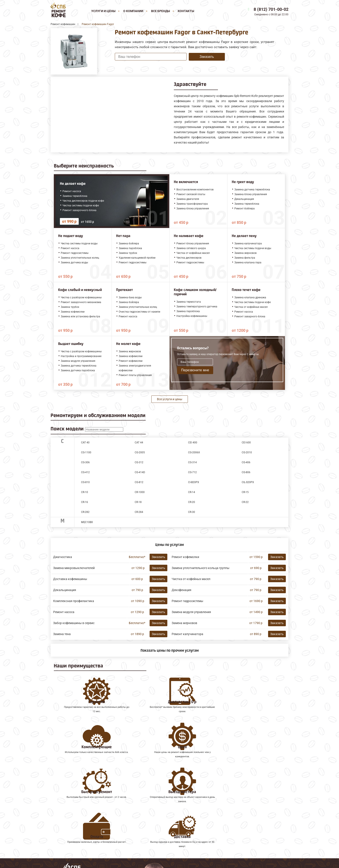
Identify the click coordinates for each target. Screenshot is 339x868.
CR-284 (139, 512)
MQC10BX (87, 522)
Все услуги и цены (170, 399)
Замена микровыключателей (74, 568)
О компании (133, 11)
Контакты (186, 11)
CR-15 (245, 492)
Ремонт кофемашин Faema (72, 826)
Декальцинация (65, 590)
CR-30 (192, 512)
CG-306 (85, 462)
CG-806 (246, 472)
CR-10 (85, 492)
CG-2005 (140, 452)
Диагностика (63, 557)
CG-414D (140, 472)
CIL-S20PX (248, 482)
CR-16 (85, 502)
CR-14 (192, 492)
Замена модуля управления (191, 612)
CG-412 (85, 472)
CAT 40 (85, 443)
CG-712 (192, 472)
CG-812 (139, 482)
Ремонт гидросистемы (187, 601)
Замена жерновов (184, 623)
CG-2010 (247, 452)
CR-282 (85, 512)
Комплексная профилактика (74, 601)
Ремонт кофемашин (67, 807)
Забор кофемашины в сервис (74, 623)
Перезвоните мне (195, 370)
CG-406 (246, 462)
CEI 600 (246, 443)
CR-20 (192, 502)
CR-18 (138, 502)
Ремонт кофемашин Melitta (73, 816)
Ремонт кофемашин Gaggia (73, 831)
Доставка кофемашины (70, 579)
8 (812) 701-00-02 (271, 9)
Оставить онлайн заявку (221, 842)
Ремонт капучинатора (187, 634)
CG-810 (85, 482)
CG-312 (139, 462)
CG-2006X (194, 452)
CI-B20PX (194, 482)
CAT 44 (139, 443)
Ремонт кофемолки (185, 557)
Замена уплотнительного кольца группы (201, 568)
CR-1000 (140, 492)
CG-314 (192, 462)
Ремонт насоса (64, 612)
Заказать (207, 57)
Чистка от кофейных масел (191, 579)
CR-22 (245, 502)
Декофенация (181, 590)
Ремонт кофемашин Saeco (72, 821)
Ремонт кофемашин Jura (70, 812)
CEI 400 (193, 443)
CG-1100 (86, 452)
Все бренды (161, 11)
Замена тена (62, 634)
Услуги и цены (103, 11)
